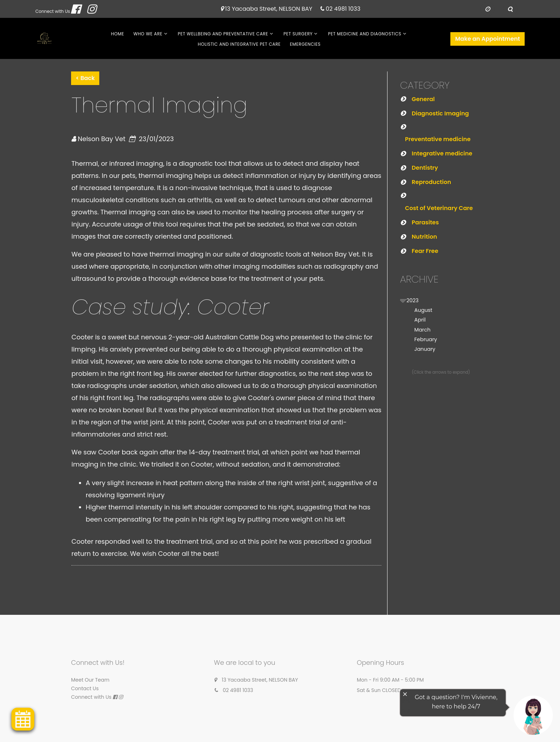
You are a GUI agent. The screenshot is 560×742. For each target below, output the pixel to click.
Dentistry (425, 168)
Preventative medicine (438, 139)
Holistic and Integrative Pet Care (239, 44)
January (425, 349)
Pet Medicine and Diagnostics (364, 34)
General (423, 99)
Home (118, 34)
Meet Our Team (90, 680)
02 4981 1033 (343, 9)
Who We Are (148, 34)
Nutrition (424, 237)
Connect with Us (53, 11)
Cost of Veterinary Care (439, 208)
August (423, 310)
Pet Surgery (298, 34)
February (426, 339)
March (422, 330)
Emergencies (305, 44)
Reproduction (431, 182)
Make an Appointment (487, 39)
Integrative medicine (442, 153)
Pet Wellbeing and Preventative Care (223, 34)
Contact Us (85, 688)
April (420, 320)
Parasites (425, 222)
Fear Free (425, 251)
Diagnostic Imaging (440, 113)
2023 (412, 300)
